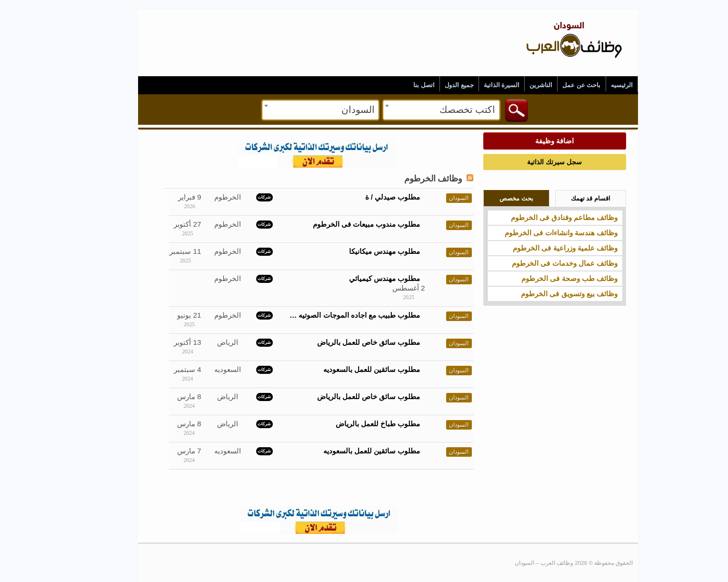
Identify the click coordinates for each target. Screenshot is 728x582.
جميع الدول (435, 85)
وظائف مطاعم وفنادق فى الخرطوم (540, 217)
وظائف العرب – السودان (550, 20)
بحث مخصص (493, 198)
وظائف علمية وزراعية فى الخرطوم (541, 248)
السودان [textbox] (334, 110)
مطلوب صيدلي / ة (369, 197)
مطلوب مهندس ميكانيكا (361, 251)
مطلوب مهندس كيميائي (361, 278)
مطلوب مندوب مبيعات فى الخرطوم (343, 224)
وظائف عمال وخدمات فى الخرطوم (541, 263)
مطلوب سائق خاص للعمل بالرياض (345, 342)
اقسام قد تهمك (567, 198)
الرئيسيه (598, 85)
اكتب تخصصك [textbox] (444, 110)
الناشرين (517, 85)
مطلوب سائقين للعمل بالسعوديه (348, 369)
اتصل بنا (400, 85)
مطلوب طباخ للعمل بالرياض (354, 424)
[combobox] (418, 110)
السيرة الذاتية (478, 85)
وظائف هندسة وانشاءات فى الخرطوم (537, 233)
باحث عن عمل (558, 85)
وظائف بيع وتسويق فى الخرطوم (545, 294)
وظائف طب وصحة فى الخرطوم (546, 278)
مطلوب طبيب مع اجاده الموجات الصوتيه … (331, 315)
